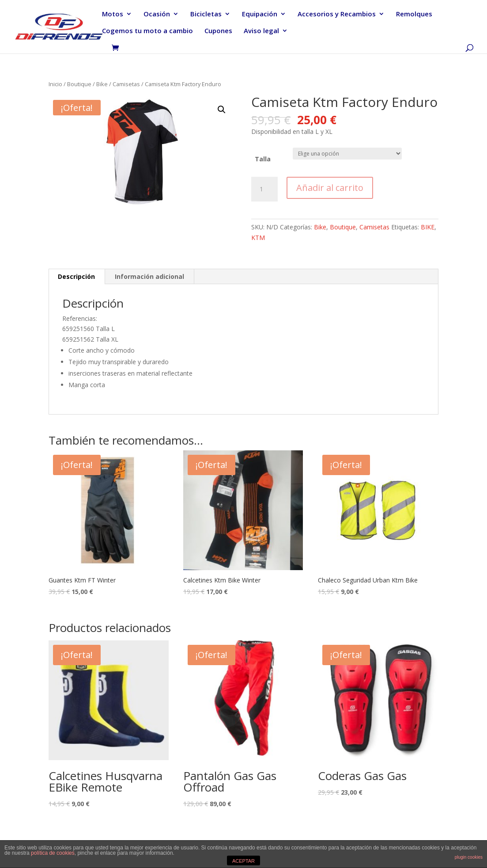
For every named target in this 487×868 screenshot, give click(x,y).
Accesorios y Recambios (337, 14)
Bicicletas (206, 14)
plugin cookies (469, 857)
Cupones (218, 31)
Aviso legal (261, 31)
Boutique (79, 84)
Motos (113, 14)
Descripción (76, 276)
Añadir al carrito (330, 188)
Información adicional (149, 276)
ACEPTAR (243, 861)
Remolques (414, 14)
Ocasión (157, 14)
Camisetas (126, 84)
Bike (102, 84)
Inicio (55, 84)
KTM (258, 238)
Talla (263, 159)
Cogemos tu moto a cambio (147, 31)
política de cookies (53, 853)
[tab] (77, 277)
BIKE (428, 227)
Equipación (260, 14)
